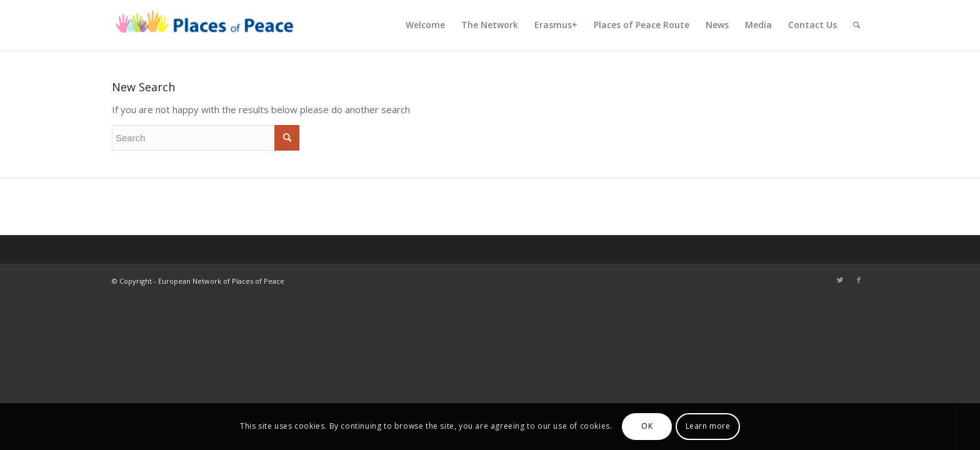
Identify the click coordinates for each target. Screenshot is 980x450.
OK (647, 426)
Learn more (708, 426)
